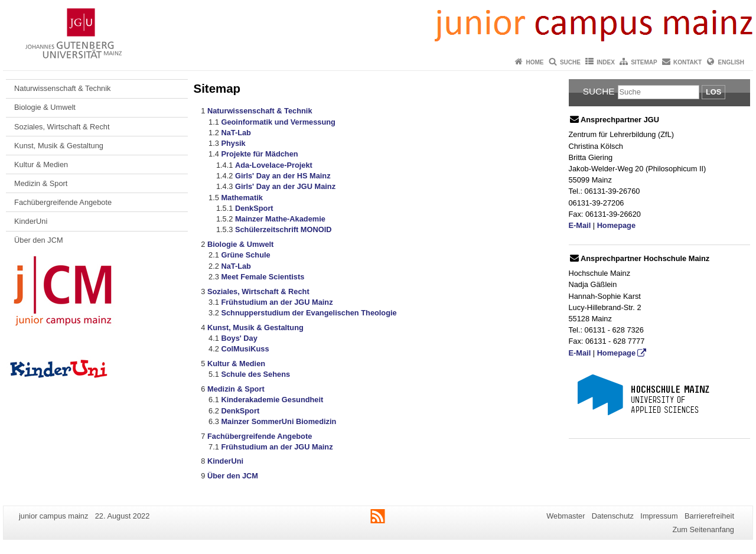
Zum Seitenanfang (703, 529)
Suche (570, 62)
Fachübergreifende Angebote (63, 202)
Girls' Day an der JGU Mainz (285, 186)
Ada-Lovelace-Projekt (274, 165)
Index (606, 62)
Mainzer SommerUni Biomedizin (278, 421)
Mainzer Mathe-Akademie (280, 219)
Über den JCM (39, 240)
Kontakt (687, 62)
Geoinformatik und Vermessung (278, 122)
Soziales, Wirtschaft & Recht (62, 127)
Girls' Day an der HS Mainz (283, 176)
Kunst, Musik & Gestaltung (59, 146)
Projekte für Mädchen (259, 154)
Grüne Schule (245, 255)
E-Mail (580, 225)
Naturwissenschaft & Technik (62, 88)
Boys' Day (239, 338)
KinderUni (31, 221)
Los (713, 92)
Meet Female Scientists (263, 277)
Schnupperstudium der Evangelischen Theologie (309, 313)
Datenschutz (613, 516)
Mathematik (242, 198)
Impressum (659, 516)
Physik (233, 143)
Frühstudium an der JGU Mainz (277, 302)
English (731, 62)
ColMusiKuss (245, 349)
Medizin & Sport (41, 183)
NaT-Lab (236, 133)
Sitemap (644, 62)
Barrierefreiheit (709, 516)
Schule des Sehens (255, 374)
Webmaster (566, 516)
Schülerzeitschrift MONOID (283, 229)
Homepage (616, 225)
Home (535, 62)
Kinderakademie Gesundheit (272, 400)
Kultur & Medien (41, 164)
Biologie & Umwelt (45, 107)
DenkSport (254, 208)
